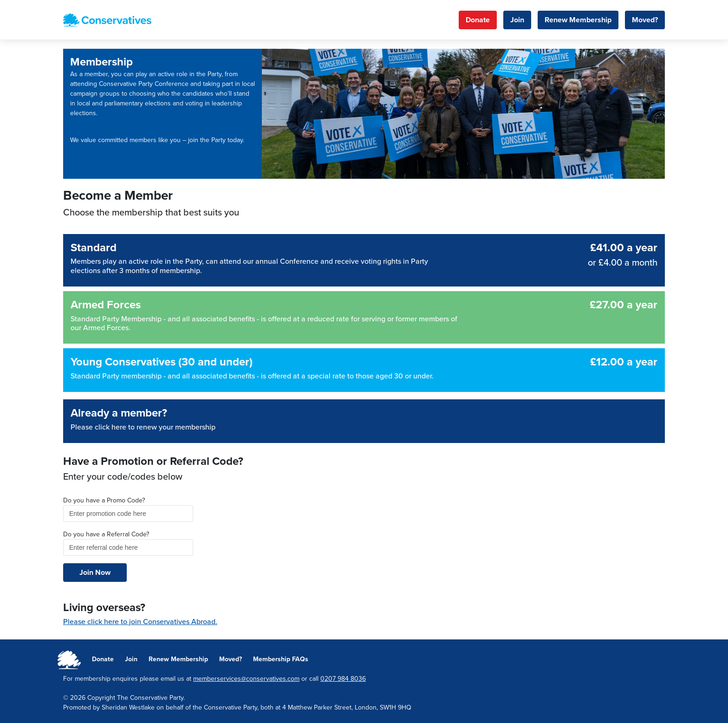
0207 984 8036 (343, 679)
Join (517, 20)
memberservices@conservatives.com (246, 679)
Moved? (645, 20)
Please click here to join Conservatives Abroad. (140, 622)
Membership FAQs (281, 659)
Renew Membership (578, 20)
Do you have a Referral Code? (106, 534)
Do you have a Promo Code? (104, 500)
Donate (478, 20)
